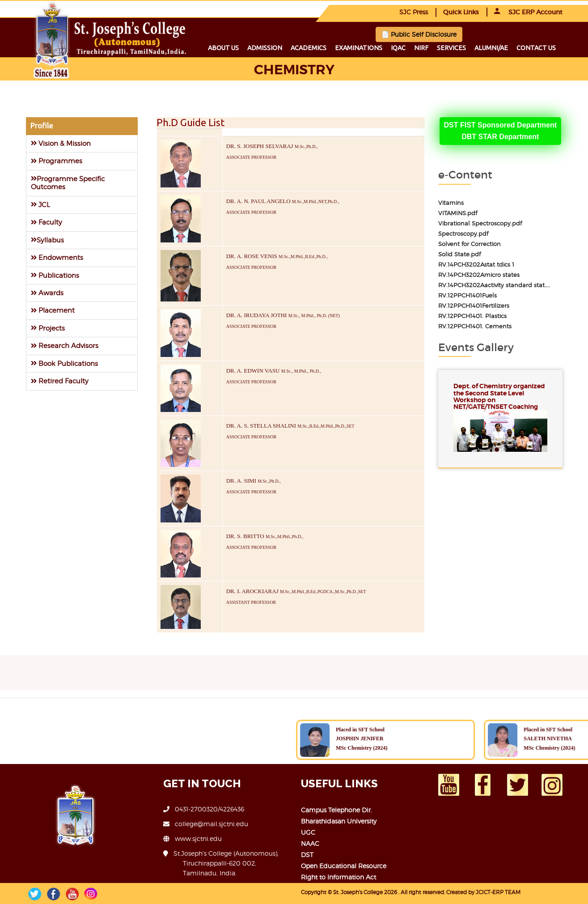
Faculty (47, 222)
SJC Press (414, 12)
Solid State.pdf (459, 254)
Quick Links (461, 12)
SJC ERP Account (528, 12)
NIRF (421, 48)
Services (451, 48)
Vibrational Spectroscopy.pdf (480, 223)
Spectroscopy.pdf (463, 234)
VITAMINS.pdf (458, 213)
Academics (309, 48)
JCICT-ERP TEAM (498, 892)
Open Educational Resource (344, 866)
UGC (308, 832)
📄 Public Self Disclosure (419, 34)
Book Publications (64, 363)
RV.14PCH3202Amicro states (479, 275)
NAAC (310, 843)
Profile (42, 126)
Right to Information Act (338, 877)
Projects (48, 328)
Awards (47, 293)
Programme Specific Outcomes (68, 183)
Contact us (536, 48)
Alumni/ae (491, 48)
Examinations (359, 48)
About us (223, 48)
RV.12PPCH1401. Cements (475, 326)
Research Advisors (65, 346)
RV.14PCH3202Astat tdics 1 (476, 265)
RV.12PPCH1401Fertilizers (474, 306)
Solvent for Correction (470, 244)
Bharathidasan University (339, 821)
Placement (53, 310)
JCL (40, 205)
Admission (265, 48)
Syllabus (47, 240)
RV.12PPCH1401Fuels (467, 295)
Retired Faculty (60, 381)
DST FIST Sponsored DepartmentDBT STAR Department (500, 131)
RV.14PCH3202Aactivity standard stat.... (494, 285)
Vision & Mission (61, 143)
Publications (55, 275)
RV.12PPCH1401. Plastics (472, 316)
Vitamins (451, 203)
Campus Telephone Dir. (336, 810)
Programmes (57, 161)
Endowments (57, 257)
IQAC (398, 48)
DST (307, 855)
